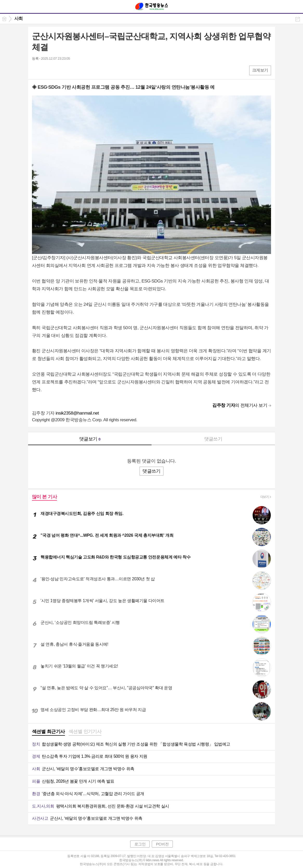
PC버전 (162, 844)
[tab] (48, 732)
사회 (19, 19)
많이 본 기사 (44, 497)
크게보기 (260, 70)
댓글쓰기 (213, 439)
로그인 (140, 844)
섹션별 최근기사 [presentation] (48, 732)
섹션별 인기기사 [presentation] (85, 732)
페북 (37, 70)
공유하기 (298, 19)
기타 (68, 70)
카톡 (57, 70)
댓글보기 (90, 439)
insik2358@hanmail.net (77, 413)
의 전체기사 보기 (240, 405)
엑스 (47, 70)
